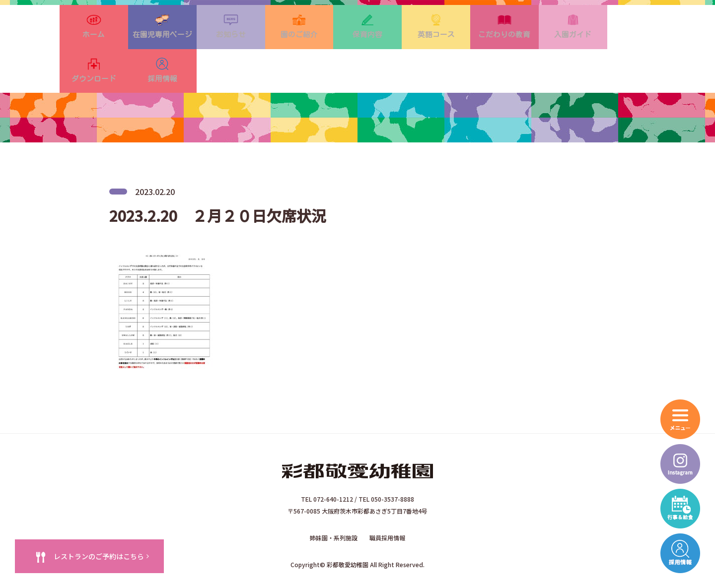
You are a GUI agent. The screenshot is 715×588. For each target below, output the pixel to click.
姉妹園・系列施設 (334, 510)
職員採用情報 (387, 510)
